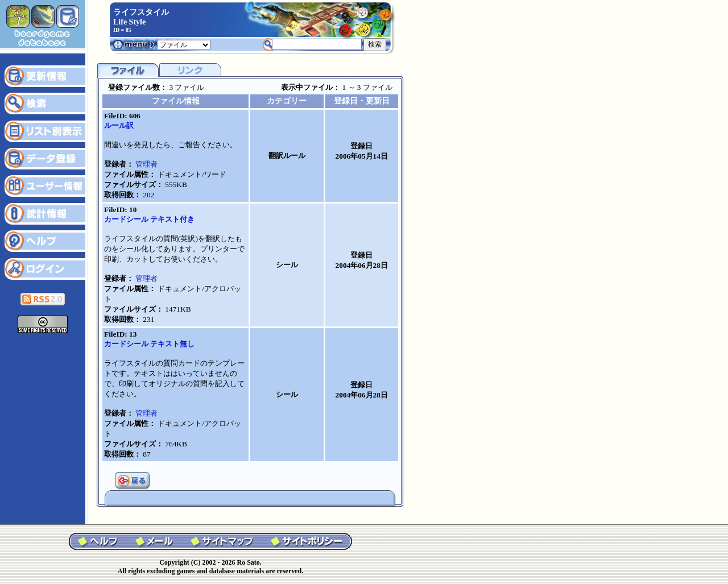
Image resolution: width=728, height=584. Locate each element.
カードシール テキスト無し (149, 344)
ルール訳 (119, 125)
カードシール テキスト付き (149, 219)
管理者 (146, 164)
